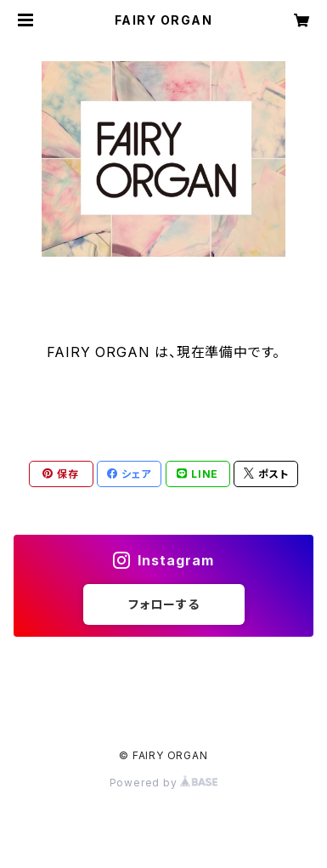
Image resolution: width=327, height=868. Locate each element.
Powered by (164, 783)
